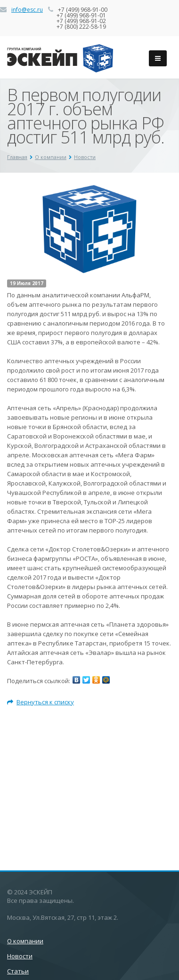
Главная (17, 157)
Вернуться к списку (41, 702)
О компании (51, 157)
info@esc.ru (27, 10)
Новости (85, 157)
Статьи (18, 971)
